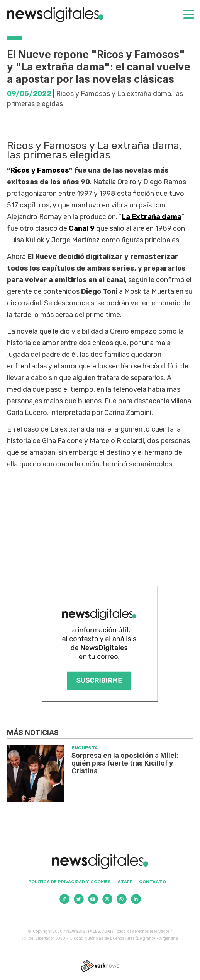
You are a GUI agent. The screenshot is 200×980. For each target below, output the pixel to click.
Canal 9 (82, 228)
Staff (125, 882)
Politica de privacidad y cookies (69, 882)
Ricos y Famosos (40, 170)
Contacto (153, 882)
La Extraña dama (152, 217)
